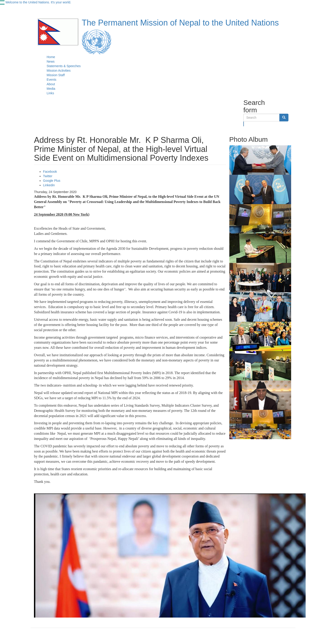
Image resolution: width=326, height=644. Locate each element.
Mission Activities (59, 71)
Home (51, 57)
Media (51, 89)
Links (50, 93)
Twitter (48, 176)
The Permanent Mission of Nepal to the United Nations (180, 23)
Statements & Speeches (64, 66)
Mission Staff (56, 75)
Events (52, 80)
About (51, 84)
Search (244, 124)
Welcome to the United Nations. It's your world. (38, 2)
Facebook (50, 172)
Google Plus (52, 181)
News (51, 61)
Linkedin (49, 185)
